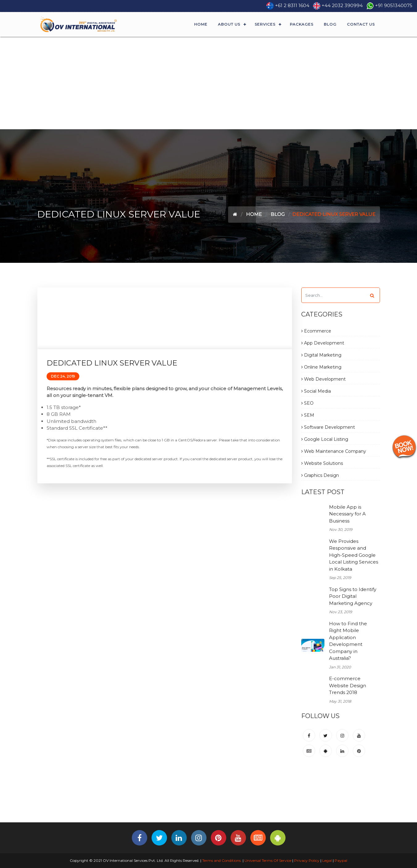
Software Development (328, 427)
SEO (307, 403)
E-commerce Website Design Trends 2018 (348, 685)
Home (201, 24)
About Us (229, 24)
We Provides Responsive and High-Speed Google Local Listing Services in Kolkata (354, 555)
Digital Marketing (321, 355)
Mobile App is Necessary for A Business (347, 514)
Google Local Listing (325, 439)
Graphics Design (320, 475)
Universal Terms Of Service (268, 860)
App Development (323, 343)
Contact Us (361, 24)
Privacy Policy (307, 860)
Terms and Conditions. (221, 860)
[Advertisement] (209, 83)
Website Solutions (322, 463)
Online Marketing (321, 367)
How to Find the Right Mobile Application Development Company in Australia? (348, 641)
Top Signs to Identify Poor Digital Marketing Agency (353, 596)
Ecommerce (316, 331)
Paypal (341, 860)
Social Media (316, 391)
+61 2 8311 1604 (292, 5)
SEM (308, 415)
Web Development (323, 379)
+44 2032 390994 (342, 5)
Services (265, 24)
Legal (327, 860)
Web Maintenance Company (334, 451)
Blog (330, 24)
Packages (302, 24)
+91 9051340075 (394, 5)
